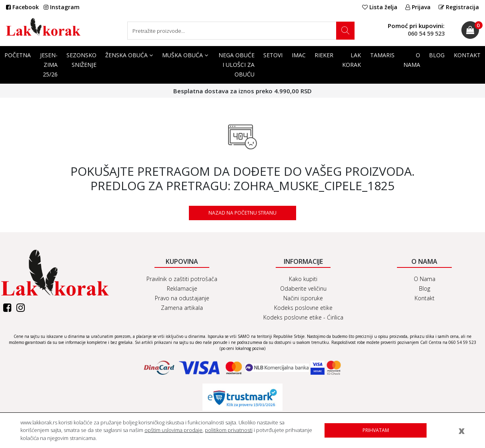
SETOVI (273, 55)
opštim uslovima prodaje (173, 430)
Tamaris (382, 55)
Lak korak (352, 60)
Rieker (324, 55)
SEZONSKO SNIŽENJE (81, 60)
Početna (18, 55)
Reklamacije (182, 288)
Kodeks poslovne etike (303, 308)
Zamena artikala (182, 308)
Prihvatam (376, 430)
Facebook (22, 7)
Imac (299, 55)
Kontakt (467, 55)
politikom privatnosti (229, 430)
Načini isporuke (303, 298)
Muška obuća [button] (185, 55)
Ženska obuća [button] (129, 55)
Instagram (62, 7)
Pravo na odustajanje (182, 298)
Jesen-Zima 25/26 (49, 65)
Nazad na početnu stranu (242, 213)
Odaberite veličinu (303, 288)
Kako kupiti (303, 279)
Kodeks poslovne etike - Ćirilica (303, 317)
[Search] (241, 31)
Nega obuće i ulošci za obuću (236, 65)
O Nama (412, 60)
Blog (437, 55)
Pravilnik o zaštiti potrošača (182, 279)
